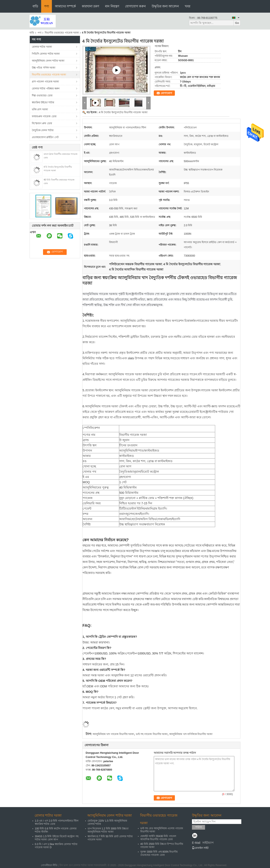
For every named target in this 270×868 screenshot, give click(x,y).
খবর (188, 6)
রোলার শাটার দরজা (42, 47)
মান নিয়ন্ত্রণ (112, 6)
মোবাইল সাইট (200, 848)
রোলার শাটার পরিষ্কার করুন (46, 89)
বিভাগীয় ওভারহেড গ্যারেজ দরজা (62, 33)
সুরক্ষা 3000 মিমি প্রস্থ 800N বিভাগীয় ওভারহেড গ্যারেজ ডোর (159, 853)
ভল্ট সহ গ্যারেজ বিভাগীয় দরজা (152, 734)
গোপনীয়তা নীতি (49, 865)
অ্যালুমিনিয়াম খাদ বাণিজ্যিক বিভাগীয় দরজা (191, 734)
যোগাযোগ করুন (135, 6)
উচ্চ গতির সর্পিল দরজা (44, 68)
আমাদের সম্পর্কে (65, 6)
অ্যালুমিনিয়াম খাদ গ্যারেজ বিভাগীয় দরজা (113, 734)
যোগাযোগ (166, 93)
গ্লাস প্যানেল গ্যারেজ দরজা (45, 82)
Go (237, 23)
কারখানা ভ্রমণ (90, 6)
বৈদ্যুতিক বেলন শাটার (43, 130)
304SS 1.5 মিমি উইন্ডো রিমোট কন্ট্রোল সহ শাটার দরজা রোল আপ (57, 838)
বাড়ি (35, 6)
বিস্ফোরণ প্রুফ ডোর (42, 123)
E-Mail (196, 843)
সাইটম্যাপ (208, 843)
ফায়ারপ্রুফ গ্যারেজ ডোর (44, 116)
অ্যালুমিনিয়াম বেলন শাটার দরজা (48, 61)
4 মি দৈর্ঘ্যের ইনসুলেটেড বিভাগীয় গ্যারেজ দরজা (123, 112)
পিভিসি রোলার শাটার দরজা (46, 54)
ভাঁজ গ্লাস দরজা (40, 109)
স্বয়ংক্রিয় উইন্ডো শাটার (43, 102)
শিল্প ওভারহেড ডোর (42, 96)
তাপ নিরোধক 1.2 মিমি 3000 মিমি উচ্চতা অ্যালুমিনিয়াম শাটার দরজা (108, 830)
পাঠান (198, 827)
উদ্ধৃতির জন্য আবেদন (165, 6)
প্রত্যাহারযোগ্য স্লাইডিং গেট (45, 137)
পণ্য (47, 6)
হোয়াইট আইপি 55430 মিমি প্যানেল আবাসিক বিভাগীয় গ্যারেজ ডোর (158, 838)
